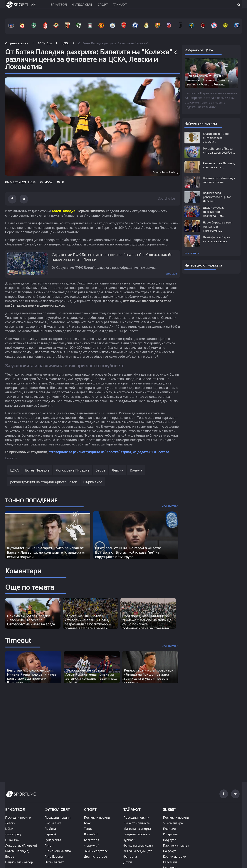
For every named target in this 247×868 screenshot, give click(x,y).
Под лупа (170, 840)
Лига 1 (49, 845)
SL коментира (173, 823)
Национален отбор (19, 862)
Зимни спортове (96, 851)
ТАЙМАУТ (132, 809)
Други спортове (95, 857)
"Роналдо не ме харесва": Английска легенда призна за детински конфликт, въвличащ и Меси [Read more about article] (91, 676)
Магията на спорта (137, 829)
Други (128, 862)
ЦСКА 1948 (13, 840)
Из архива (170, 834)
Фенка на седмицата (138, 845)
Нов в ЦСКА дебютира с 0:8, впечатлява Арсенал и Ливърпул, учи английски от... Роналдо (209, 80)
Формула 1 (92, 845)
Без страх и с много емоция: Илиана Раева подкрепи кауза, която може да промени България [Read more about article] (32, 676)
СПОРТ (90, 809)
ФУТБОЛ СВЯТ (57, 809)
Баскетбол (91, 840)
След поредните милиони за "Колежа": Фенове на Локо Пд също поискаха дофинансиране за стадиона (147, 622)
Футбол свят (82, 5)
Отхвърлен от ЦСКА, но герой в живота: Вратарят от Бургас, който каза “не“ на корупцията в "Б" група (128, 552)
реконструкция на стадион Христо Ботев (44, 482)
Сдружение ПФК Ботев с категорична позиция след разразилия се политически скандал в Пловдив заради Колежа (88, 624)
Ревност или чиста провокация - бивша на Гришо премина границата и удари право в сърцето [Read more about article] (150, 676)
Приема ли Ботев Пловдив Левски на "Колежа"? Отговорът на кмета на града (31, 620)
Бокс (87, 823)
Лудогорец (13, 834)
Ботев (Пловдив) (17, 851)
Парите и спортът (176, 845)
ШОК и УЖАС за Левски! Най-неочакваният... (214, 212)
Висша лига (53, 823)
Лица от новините (137, 823)
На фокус (170, 851)
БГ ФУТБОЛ (59, 5)
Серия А (50, 834)
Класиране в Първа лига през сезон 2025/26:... (216, 138)
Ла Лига (50, 829)
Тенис (88, 829)
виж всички (192, 253)
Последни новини (18, 818)
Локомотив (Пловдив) (21, 845)
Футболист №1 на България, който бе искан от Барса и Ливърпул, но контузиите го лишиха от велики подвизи (46, 552)
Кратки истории (175, 857)
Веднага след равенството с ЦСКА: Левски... (217, 197)
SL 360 (169, 809)
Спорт (103, 5)
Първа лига (93, 482)
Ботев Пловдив (37, 470)
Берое (101, 470)
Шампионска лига (58, 851)
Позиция (169, 829)
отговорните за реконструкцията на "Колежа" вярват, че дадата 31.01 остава (109, 452)
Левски (118, 470)
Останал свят (54, 862)
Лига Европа (54, 857)
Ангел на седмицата (138, 851)
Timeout (18, 640)
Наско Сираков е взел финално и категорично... (218, 226)
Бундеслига (53, 840)
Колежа (136, 470)
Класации (170, 862)
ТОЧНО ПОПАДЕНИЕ (31, 500)
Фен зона (130, 857)
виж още (171, 273)
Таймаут (120, 5)
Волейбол (91, 834)
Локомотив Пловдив (73, 470)
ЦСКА (15, 470)
